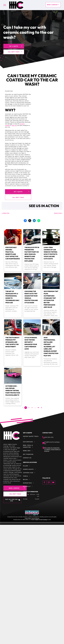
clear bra (14, 125)
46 (38, 408)
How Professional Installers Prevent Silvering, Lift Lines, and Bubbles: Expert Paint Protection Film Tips (51, 347)
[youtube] (53, 483)
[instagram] (49, 483)
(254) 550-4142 (49, 437)
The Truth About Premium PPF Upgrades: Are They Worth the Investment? (12, 342)
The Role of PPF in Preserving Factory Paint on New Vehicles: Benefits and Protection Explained (32, 254)
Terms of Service (35, 518)
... (35, 408)
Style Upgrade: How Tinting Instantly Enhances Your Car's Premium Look (31, 343)
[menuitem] (31, 437)
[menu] (5, 5)
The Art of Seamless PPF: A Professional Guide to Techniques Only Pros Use (12, 297)
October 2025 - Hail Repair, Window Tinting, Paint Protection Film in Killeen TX (13, 391)
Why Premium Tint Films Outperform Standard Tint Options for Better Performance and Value (51, 299)
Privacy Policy (28, 518)
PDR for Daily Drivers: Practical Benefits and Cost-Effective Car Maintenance (13, 253)
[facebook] (44, 483)
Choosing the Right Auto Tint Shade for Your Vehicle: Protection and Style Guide (31, 297)
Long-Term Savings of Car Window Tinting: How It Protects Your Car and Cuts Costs (51, 253)
